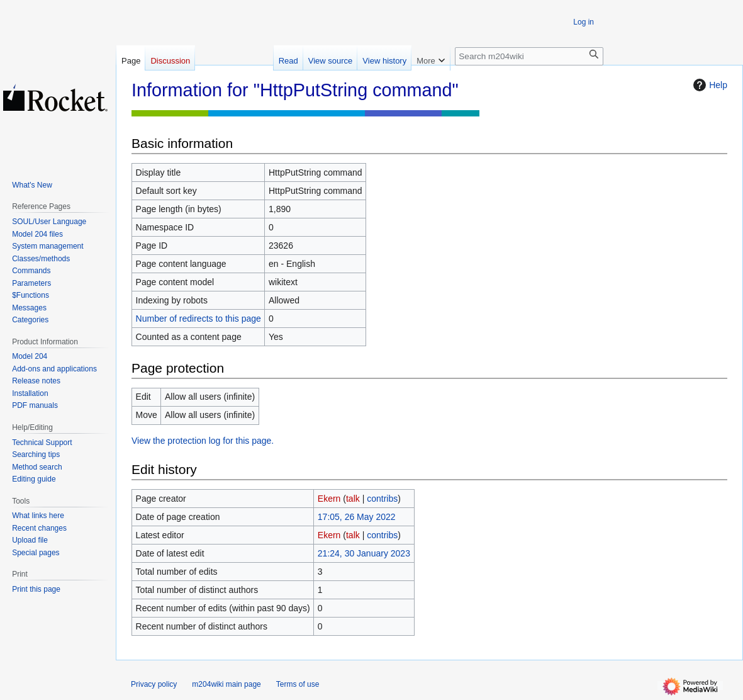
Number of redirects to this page (198, 319)
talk (353, 499)
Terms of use (298, 684)
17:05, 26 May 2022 (357, 517)
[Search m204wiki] (529, 56)
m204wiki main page (226, 684)
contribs (382, 499)
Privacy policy (154, 684)
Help (709, 85)
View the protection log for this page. (203, 441)
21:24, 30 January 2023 (364, 553)
